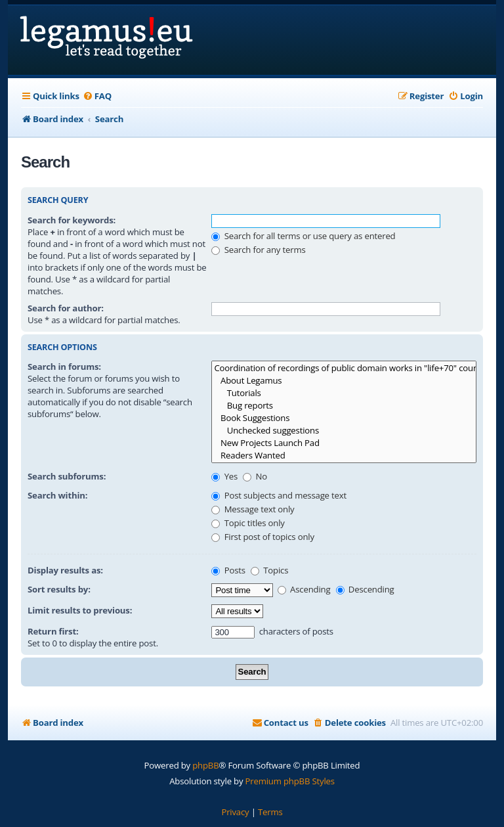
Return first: (53, 631)
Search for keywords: (72, 220)
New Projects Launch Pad (344, 443)
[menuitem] (97, 96)
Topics (269, 570)
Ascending (304, 589)
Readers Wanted (344, 456)
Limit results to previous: (80, 610)
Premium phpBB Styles (290, 781)
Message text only (253, 509)
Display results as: (65, 570)
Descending (365, 589)
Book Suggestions (344, 418)
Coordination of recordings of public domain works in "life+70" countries (344, 368)
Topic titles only (248, 523)
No (255, 476)
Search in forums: (64, 367)
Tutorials (344, 393)
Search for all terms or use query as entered (303, 236)
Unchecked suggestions (344, 431)
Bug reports (344, 406)
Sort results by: (59, 589)
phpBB (205, 765)
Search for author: (66, 308)
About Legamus (344, 381)
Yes (224, 476)
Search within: (57, 495)
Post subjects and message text (279, 495)
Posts (228, 570)
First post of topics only (262, 537)
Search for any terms (258, 250)
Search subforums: (67, 476)
